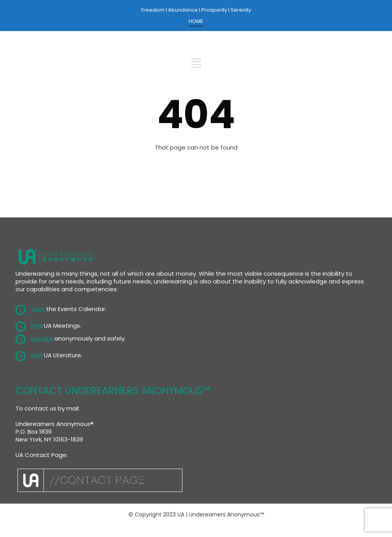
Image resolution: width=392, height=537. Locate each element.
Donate (42, 338)
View (38, 309)
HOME (196, 21)
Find (37, 326)
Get (37, 355)
